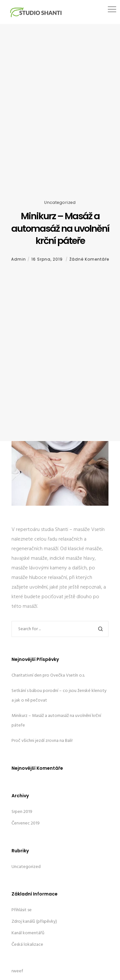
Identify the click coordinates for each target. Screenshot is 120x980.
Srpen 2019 (22, 812)
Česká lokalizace (27, 945)
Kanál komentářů (28, 933)
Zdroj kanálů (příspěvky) (34, 922)
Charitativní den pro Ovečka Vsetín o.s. (48, 675)
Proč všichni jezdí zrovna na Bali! (42, 741)
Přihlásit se (22, 910)
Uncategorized (60, 202)
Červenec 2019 (26, 823)
